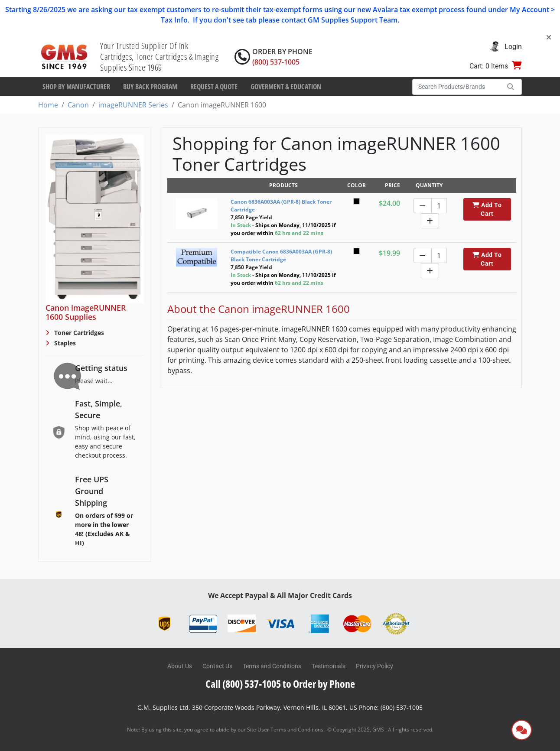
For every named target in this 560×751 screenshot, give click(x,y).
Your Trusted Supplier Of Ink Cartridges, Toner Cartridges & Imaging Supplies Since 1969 (159, 57)
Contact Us (217, 666)
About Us (180, 666)
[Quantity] (439, 206)
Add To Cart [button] (487, 209)
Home (48, 105)
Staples (64, 343)
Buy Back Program (150, 87)
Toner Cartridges (78, 333)
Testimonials (329, 666)
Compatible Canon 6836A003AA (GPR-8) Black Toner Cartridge (281, 255)
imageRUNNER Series (133, 105)
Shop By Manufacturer (76, 87)
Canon (78, 105)
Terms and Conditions (272, 666)
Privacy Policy (374, 666)
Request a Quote (214, 87)
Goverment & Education (286, 87)
